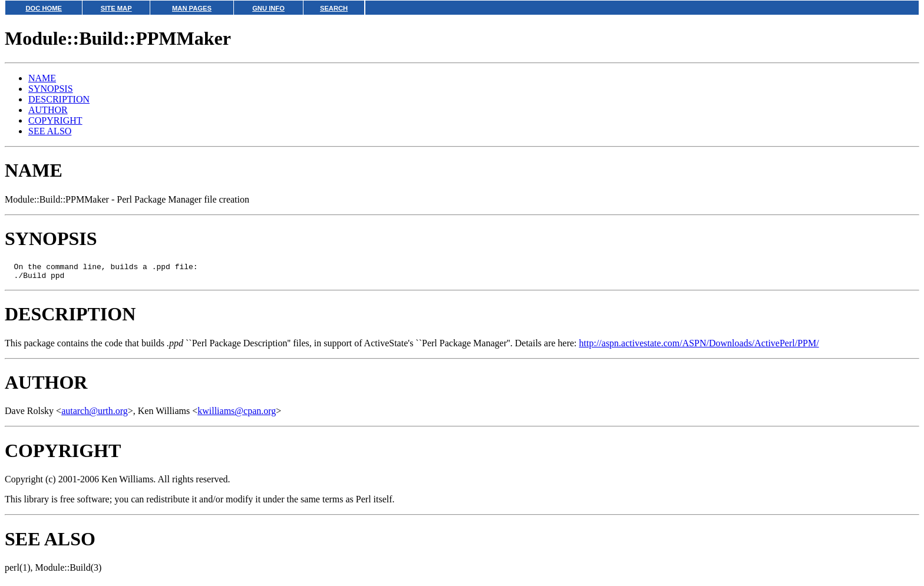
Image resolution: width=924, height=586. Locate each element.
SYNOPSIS (51, 89)
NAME (42, 78)
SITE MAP (116, 8)
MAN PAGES (192, 8)
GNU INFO (268, 8)
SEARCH (334, 8)
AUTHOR (48, 110)
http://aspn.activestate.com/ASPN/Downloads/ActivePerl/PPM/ (699, 347)
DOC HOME (44, 8)
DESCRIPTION (59, 99)
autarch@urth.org (95, 414)
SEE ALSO (50, 131)
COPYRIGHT (55, 120)
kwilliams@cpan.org (237, 414)
